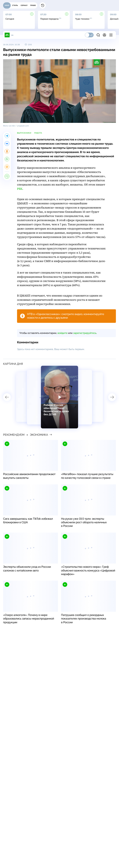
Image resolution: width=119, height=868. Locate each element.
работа (38, 133)
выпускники (24, 133)
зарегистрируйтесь (85, 333)
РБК (20, 189)
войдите (62, 333)
